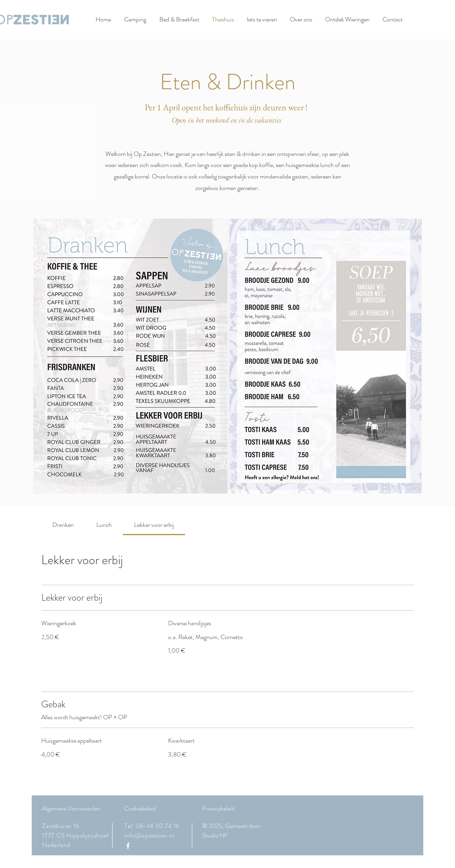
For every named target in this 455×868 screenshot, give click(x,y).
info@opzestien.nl (149, 835)
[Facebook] (128, 846)
